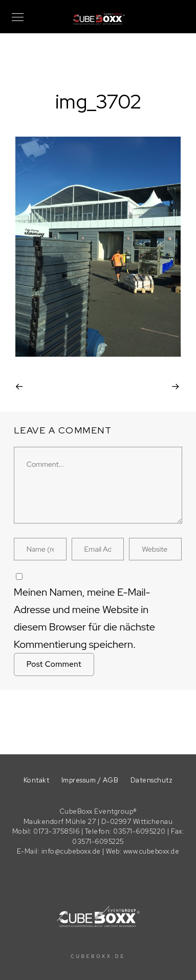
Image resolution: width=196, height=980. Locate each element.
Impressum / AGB (90, 780)
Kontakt (37, 780)
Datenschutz (152, 780)
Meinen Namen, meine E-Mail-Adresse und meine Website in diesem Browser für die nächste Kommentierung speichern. (84, 618)
